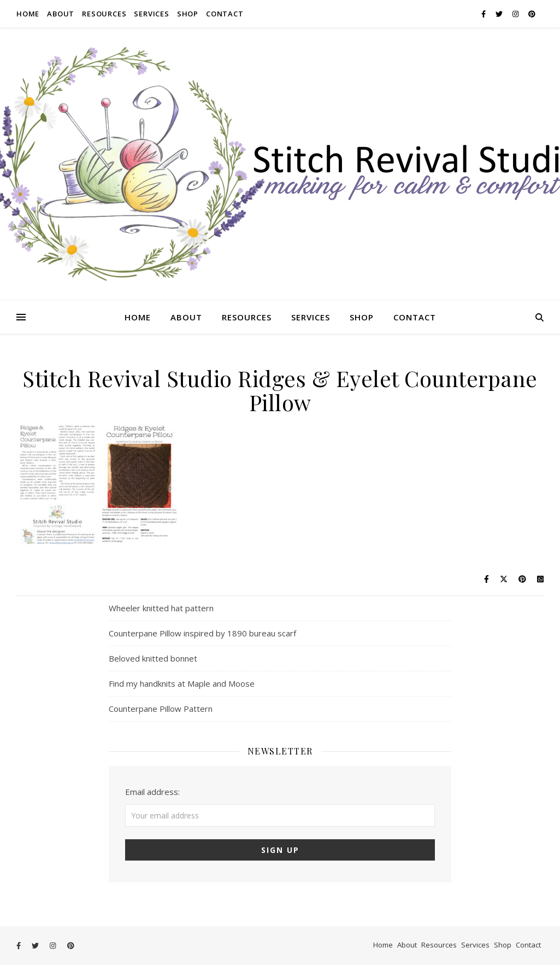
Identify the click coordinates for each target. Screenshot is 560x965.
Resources (104, 14)
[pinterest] (532, 14)
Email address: (152, 792)
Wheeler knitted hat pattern (161, 608)
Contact (225, 14)
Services (151, 14)
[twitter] (500, 14)
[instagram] (516, 14)
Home (28, 14)
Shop (188, 14)
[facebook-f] (484, 14)
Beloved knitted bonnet (153, 658)
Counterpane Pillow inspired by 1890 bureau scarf (202, 633)
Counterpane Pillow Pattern (161, 709)
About (61, 14)
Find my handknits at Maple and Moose (182, 683)
